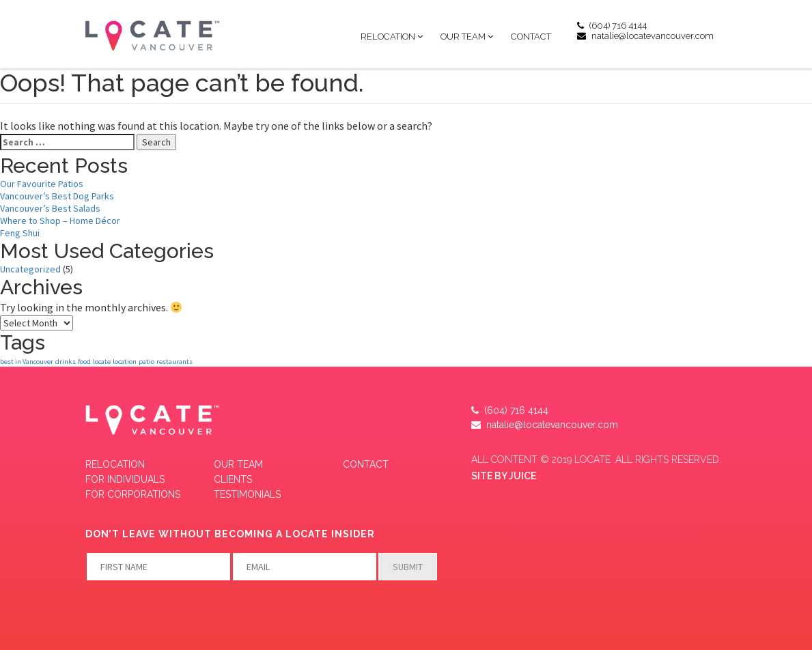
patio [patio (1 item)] (146, 362)
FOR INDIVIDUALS (125, 479)
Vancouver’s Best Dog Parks (57, 196)
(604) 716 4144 (612, 26)
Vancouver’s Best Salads (50, 208)
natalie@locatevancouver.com (645, 36)
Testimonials (247, 494)
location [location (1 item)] (125, 362)
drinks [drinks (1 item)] (66, 362)
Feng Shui (20, 233)
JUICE (522, 476)
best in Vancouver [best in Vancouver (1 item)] (27, 362)
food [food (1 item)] (84, 362)
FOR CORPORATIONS (133, 494)
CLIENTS (233, 479)
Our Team (463, 37)
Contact (531, 37)
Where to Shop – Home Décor (60, 221)
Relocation (388, 37)
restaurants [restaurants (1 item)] (174, 362)
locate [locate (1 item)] (102, 362)
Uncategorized (30, 269)
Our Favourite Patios (42, 184)
